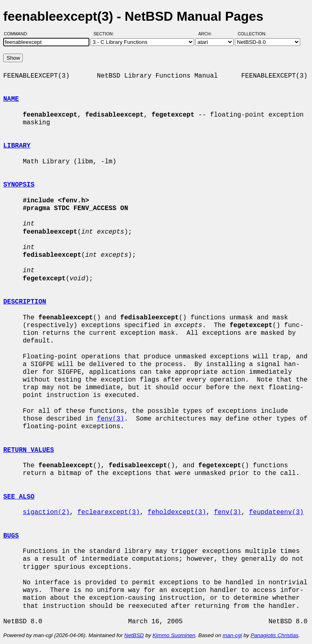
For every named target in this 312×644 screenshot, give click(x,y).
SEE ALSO (19, 497)
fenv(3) (110, 419)
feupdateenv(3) (276, 512)
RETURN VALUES (29, 450)
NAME (11, 99)
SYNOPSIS (19, 185)
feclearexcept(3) (108, 512)
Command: (18, 34)
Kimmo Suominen (174, 635)
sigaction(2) (46, 512)
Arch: (209, 34)
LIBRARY (17, 146)
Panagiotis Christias (275, 635)
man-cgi (232, 635)
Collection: (252, 34)
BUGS (11, 536)
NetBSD (134, 635)
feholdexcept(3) (177, 512)
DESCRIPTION (25, 302)
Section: (105, 34)
